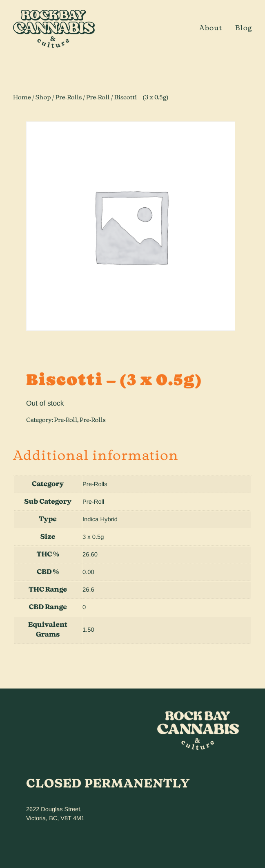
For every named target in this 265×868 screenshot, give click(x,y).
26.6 (88, 590)
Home (22, 98)
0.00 (88, 572)
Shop (43, 98)
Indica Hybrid (100, 520)
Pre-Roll (98, 98)
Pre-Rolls (69, 98)
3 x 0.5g (93, 537)
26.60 (90, 555)
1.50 (88, 630)
